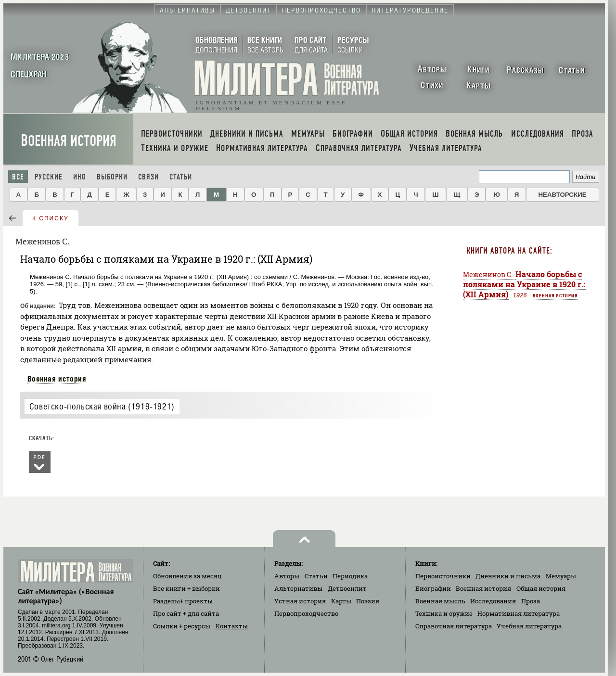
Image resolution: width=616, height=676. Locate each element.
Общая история (541, 588)
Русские (49, 177)
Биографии (433, 588)
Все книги (186, 588)
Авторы (287, 576)
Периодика (350, 576)
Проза (531, 601)
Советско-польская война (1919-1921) (102, 406)
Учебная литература (529, 626)
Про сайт (186, 613)
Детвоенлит (347, 588)
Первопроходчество (306, 613)
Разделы (183, 601)
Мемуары (561, 576)
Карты (341, 601)
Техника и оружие (444, 613)
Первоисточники (443, 576)
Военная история (69, 141)
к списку (51, 218)
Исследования (493, 601)
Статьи (181, 177)
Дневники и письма (508, 576)
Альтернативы (298, 588)
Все (18, 177)
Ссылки (182, 626)
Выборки (112, 177)
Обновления (187, 576)
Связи (148, 177)
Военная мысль (440, 601)
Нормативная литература (519, 613)
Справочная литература (454, 626)
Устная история (300, 601)
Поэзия (368, 601)
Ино (80, 177)
